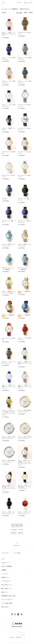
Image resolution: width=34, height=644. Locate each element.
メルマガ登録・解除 (7, 603)
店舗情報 (4, 570)
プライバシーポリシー (7, 600)
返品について (5, 592)
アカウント (20, 2)
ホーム (3, 559)
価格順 (26, 13)
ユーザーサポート (6, 581)
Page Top (17, 545)
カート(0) (30, 2)
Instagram (12, 615)
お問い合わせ (5, 607)
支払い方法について (7, 585)
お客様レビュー (5, 577)
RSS (22, 615)
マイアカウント (6, 553)
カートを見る (17, 553)
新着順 (31, 13)
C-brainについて (6, 563)
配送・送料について (7, 588)
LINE (19, 615)
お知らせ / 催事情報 (7, 566)
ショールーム (5, 574)
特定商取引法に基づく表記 (8, 596)
